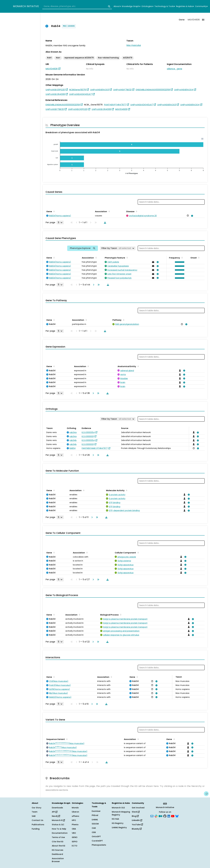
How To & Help (59, 829)
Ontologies (147, 6)
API (55, 812)
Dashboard (57, 854)
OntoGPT (96, 836)
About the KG (59, 846)
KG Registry (118, 823)
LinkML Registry (119, 827)
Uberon (75, 812)
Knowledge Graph (131, 6)
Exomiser (96, 811)
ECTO (75, 846)
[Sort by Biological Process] (120, 615)
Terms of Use (58, 837)
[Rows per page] (60, 222)
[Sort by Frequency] (182, 258)
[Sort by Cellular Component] (138, 552)
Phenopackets (99, 845)
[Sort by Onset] (198, 258)
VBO (74, 833)
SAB (34, 816)
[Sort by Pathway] (123, 320)
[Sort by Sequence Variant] (66, 739)
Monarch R (58, 820)
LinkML (95, 820)
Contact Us (37, 820)
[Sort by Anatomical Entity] (138, 366)
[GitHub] (165, 816)
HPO (74, 820)
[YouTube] (173, 816)
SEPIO (75, 842)
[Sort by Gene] (54, 211)
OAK (94, 828)
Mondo (75, 808)
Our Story (36, 808)
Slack (136, 812)
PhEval (95, 815)
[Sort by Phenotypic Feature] (127, 258)
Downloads (57, 808)
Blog (135, 816)
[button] (179, 262)
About (117, 6)
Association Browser (58, 860)
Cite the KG (58, 842)
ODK (94, 832)
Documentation (60, 833)
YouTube (137, 825)
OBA (74, 829)
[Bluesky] (177, 816)
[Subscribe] (152, 816)
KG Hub (115, 819)
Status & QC (58, 825)
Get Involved (138, 808)
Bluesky (137, 829)
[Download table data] (104, 222)
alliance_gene (175, 69)
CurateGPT (97, 841)
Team (35, 812)
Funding (36, 829)
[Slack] (156, 816)
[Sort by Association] (109, 211)
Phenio (75, 825)
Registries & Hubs (185, 6)
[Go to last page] (98, 285)
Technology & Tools (165, 6)
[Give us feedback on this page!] (206, 794)
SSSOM (95, 824)
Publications (38, 825)
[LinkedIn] (169, 816)
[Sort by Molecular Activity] (126, 490)
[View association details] (192, 216)
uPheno (75, 816)
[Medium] (160, 816)
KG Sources (58, 850)
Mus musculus (134, 45)
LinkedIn (137, 820)
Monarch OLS (118, 808)
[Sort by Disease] (136, 211)
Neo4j (56, 816)
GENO (75, 837)
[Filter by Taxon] (118, 248)
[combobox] (77, 6)
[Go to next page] (93, 285)
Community (201, 6)
